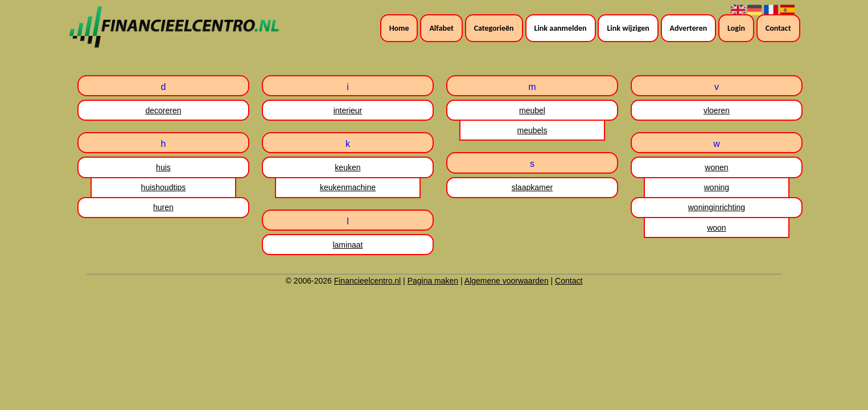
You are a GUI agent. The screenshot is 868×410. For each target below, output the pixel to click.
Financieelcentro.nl (368, 281)
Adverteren (689, 28)
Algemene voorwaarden (507, 281)
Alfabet (441, 28)
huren (163, 207)
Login (736, 28)
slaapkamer (532, 187)
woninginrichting (717, 207)
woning (717, 187)
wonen (716, 167)
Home (399, 28)
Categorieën (494, 28)
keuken (347, 167)
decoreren (163, 110)
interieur (348, 110)
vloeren (717, 110)
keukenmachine (348, 187)
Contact (778, 28)
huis (163, 167)
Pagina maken (433, 281)
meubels (532, 130)
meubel (532, 110)
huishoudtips (164, 187)
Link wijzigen (628, 28)
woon (716, 228)
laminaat (347, 245)
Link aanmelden (561, 28)
